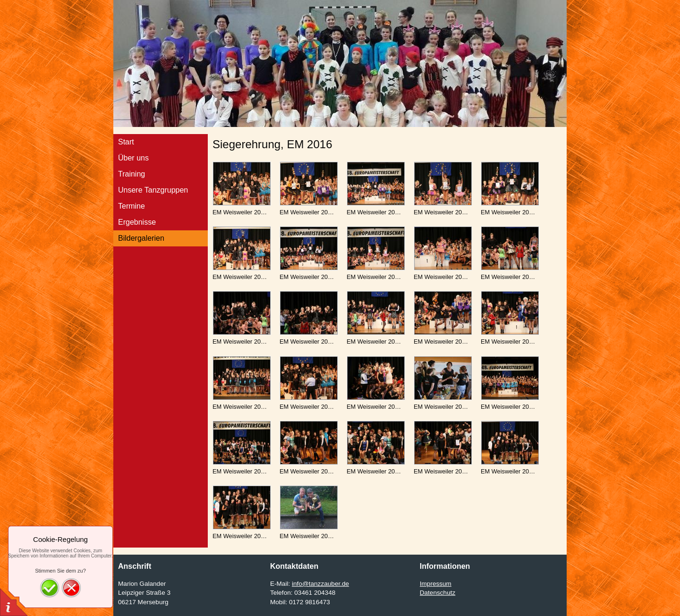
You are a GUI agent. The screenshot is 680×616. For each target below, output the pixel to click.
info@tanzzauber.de (320, 584)
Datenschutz (438, 593)
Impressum (436, 584)
